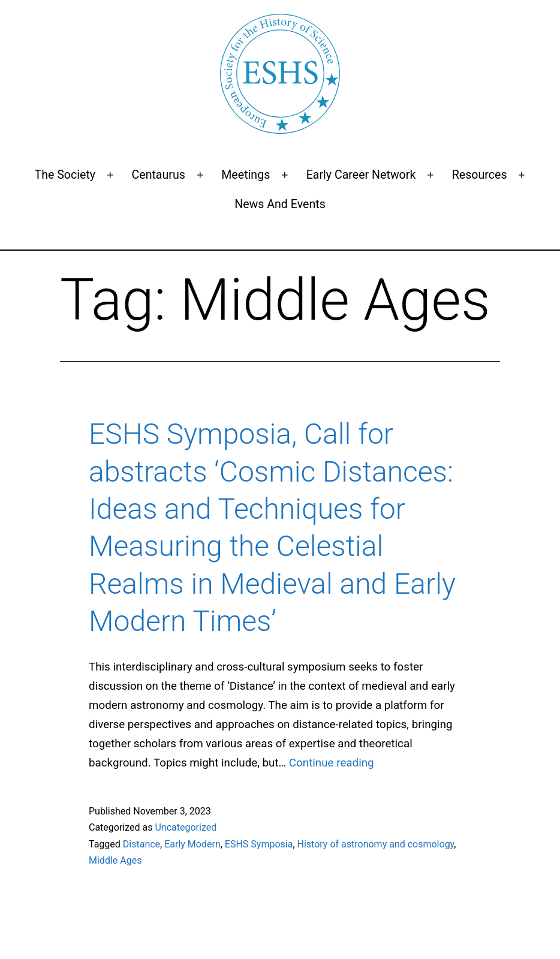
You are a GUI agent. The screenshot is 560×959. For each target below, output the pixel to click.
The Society (65, 175)
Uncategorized (186, 827)
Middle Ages (115, 860)
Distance (141, 844)
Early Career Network (361, 175)
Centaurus (158, 175)
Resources (480, 175)
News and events (280, 204)
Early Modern (192, 844)
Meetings (246, 175)
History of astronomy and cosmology (376, 844)
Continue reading (332, 763)
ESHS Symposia (259, 844)
